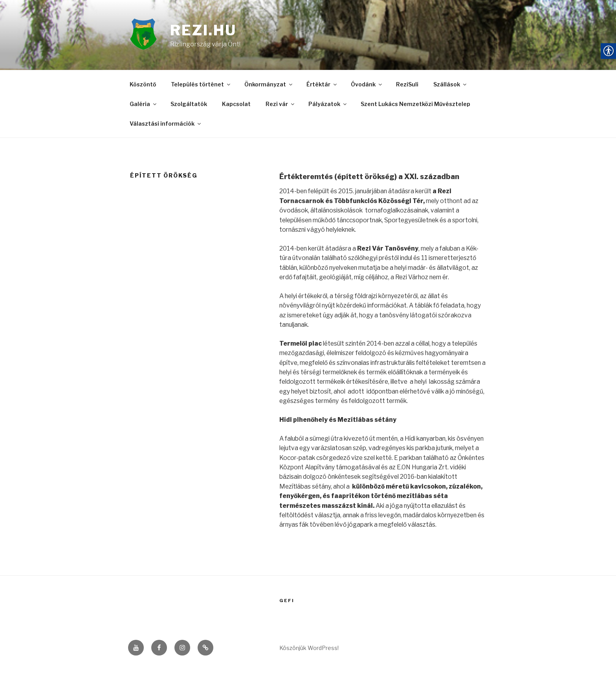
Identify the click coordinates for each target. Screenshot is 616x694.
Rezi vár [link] (280, 105)
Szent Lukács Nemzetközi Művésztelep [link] (415, 105)
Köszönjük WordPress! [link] (309, 675)
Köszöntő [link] (143, 86)
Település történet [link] (201, 86)
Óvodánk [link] (367, 86)
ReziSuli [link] (407, 86)
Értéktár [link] (322, 86)
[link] (150, 36)
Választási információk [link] (166, 125)
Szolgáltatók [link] (189, 105)
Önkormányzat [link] (269, 86)
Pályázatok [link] (328, 105)
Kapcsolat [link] (236, 105)
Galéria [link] (144, 105)
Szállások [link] (450, 86)
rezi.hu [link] (204, 31)
